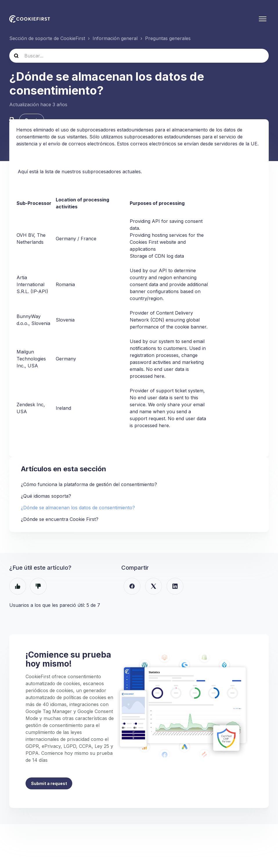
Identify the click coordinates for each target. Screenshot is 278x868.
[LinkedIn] (175, 587)
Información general (115, 38)
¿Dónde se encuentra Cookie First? (60, 520)
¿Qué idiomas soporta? (46, 497)
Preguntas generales (168, 38)
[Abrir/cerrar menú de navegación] (263, 19)
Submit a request (49, 785)
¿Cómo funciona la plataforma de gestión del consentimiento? (89, 486)
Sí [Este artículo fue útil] (18, 587)
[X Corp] (154, 587)
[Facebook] (132, 587)
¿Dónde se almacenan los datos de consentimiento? (78, 509)
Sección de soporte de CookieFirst (47, 38)
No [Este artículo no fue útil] (38, 587)
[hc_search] (139, 56)
